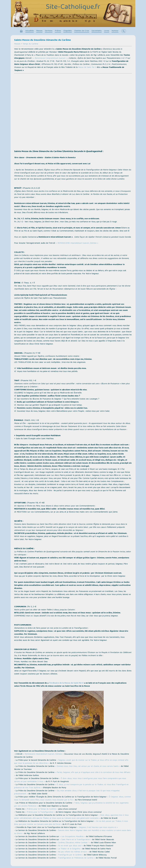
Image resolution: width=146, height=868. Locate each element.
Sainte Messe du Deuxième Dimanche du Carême (42, 40)
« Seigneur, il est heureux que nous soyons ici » (98, 828)
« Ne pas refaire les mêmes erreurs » (73, 852)
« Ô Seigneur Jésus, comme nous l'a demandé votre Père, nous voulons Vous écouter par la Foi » (72, 798)
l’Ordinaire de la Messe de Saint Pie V (66, 683)
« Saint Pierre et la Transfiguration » (76, 840)
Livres (107, 31)
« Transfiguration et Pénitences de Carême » (76, 858)
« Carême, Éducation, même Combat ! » (73, 843)
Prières (58, 31)
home (21, 31)
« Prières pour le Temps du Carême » (41, 809)
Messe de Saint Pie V (87, 67)
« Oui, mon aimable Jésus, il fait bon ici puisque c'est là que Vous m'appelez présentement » (67, 792)
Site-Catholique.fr (73, 7)
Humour (115, 31)
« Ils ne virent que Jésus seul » (70, 846)
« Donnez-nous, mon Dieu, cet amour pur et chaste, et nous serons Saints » (88, 766)
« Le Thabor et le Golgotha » (69, 849)
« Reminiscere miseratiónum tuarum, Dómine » (43, 754)
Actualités (30, 31)
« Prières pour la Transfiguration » (40, 812)
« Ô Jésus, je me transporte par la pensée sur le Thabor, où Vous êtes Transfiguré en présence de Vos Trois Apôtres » (71, 786)
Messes (39, 31)
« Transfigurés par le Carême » (70, 855)
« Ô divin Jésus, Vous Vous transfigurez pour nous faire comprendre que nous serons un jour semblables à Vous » (70, 780)
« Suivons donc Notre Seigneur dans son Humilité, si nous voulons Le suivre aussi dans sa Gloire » (72, 832)
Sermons (49, 31)
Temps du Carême (30, 44)
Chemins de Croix (82, 31)
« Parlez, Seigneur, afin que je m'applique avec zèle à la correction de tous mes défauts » (72, 774)
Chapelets (68, 31)
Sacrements (97, 31)
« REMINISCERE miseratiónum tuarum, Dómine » (77, 243)
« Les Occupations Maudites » (72, 837)
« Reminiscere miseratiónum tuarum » (50, 58)
